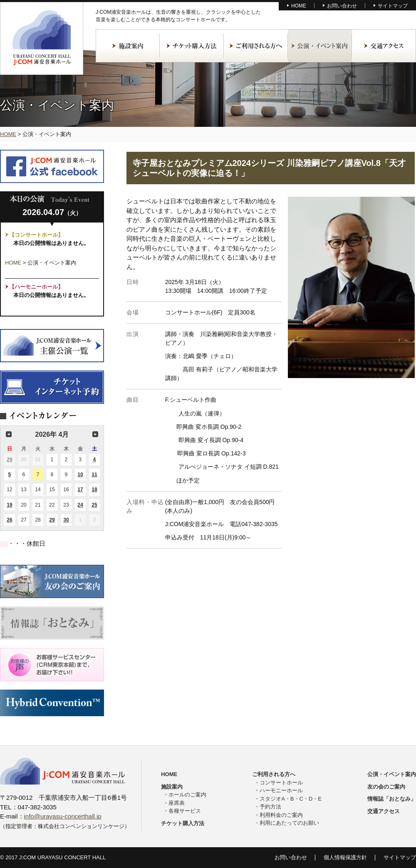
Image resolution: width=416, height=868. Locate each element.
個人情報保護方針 (345, 857)
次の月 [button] (95, 434)
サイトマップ (393, 6)
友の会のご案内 (386, 787)
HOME (299, 6)
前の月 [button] (9, 434)
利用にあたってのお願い (289, 823)
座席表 (177, 803)
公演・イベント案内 (320, 46)
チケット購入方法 (192, 46)
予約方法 (270, 807)
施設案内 (128, 46)
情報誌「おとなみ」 (392, 799)
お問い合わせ (342, 6)
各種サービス (185, 811)
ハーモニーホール (281, 790)
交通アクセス (384, 46)
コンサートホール (281, 783)
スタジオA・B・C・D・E (291, 799)
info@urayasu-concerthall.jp (63, 816)
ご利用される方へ (256, 46)
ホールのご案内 (187, 795)
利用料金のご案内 (281, 815)
